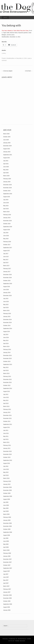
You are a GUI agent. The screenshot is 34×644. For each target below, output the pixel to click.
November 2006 (7, 598)
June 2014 (6, 337)
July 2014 (6, 334)
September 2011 (8, 424)
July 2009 (6, 502)
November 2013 (7, 358)
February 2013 (7, 376)
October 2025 (7, 137)
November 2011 (7, 418)
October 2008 (7, 529)
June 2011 (6, 433)
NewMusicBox (11, 58)
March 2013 (6, 373)
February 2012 (7, 409)
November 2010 (7, 454)
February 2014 (7, 349)
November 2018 (7, 221)
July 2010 (6, 466)
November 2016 (7, 278)
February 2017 (7, 269)
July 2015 (6, 298)
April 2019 (6, 209)
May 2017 (6, 260)
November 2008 (7, 526)
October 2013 (7, 361)
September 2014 (8, 328)
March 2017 (6, 266)
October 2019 (7, 191)
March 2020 (6, 176)
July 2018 (6, 233)
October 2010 (7, 457)
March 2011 (6, 442)
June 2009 (6, 505)
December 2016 (7, 275)
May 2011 (6, 436)
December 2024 (7, 146)
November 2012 (7, 382)
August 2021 (7, 158)
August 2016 (7, 286)
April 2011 (6, 439)
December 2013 (7, 355)
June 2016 (6, 289)
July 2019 (6, 200)
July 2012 (6, 394)
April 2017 (6, 263)
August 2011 (7, 427)
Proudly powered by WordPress (14, 639)
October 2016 (7, 281)
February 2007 (7, 589)
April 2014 (6, 343)
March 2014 (6, 346)
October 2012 (7, 385)
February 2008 (7, 553)
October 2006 (7, 601)
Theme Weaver (20, 641)
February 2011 (7, 445)
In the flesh (29, 71)
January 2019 (7, 218)
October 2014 (7, 325)
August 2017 (7, 251)
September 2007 (8, 568)
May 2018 (6, 239)
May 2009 (6, 508)
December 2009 (7, 487)
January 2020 (7, 182)
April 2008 (6, 547)
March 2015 (6, 310)
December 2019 (7, 185)
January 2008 (7, 556)
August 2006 (7, 607)
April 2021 (6, 164)
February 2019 (7, 215)
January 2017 (7, 272)
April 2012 (6, 403)
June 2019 (6, 203)
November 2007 (7, 562)
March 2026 (6, 134)
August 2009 (7, 499)
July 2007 (6, 574)
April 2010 (6, 475)
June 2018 (6, 236)
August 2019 (7, 197)
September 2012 (8, 388)
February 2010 (7, 481)
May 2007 (6, 580)
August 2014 (7, 331)
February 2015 (7, 313)
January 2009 (7, 520)
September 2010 (8, 460)
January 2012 (7, 412)
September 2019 (8, 194)
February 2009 (7, 517)
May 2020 (6, 170)
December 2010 (7, 451)
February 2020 (7, 179)
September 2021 (8, 155)
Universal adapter (7, 71)
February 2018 (7, 242)
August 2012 (7, 391)
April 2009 (6, 511)
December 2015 (7, 295)
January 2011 (7, 448)
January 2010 (7, 484)
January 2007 (7, 592)
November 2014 (7, 322)
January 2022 (7, 152)
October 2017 (7, 245)
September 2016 (8, 284)
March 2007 (6, 586)
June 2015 (6, 301)
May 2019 (6, 206)
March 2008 (6, 550)
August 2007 (7, 571)
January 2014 (7, 352)
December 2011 (7, 415)
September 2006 (8, 604)
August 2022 (7, 149)
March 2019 (6, 212)
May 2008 (6, 544)
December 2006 (7, 595)
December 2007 (7, 559)
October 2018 (7, 224)
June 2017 (6, 257)
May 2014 (6, 340)
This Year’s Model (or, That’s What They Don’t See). (15, 31)
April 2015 (6, 307)
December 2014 (7, 319)
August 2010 (7, 463)
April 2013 (6, 370)
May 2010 (6, 472)
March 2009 (6, 514)
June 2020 (6, 167)
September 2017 (8, 248)
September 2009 (8, 496)
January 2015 (7, 316)
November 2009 (7, 490)
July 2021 (6, 161)
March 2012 (6, 406)
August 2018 (7, 230)
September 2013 (8, 364)
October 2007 (7, 565)
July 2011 (6, 430)
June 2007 (6, 577)
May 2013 (6, 367)
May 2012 (6, 400)
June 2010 (6, 469)
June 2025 (6, 140)
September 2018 (8, 227)
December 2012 (7, 379)
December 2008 (7, 523)
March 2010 (6, 478)
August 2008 (7, 535)
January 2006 (7, 610)
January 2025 (7, 143)
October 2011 (7, 421)
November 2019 (7, 188)
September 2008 (8, 532)
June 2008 (6, 541)
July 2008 (6, 538)
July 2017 (6, 254)
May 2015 (6, 304)
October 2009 (7, 493)
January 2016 (7, 292)
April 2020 (6, 173)
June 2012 (6, 397)
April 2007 (6, 583)
